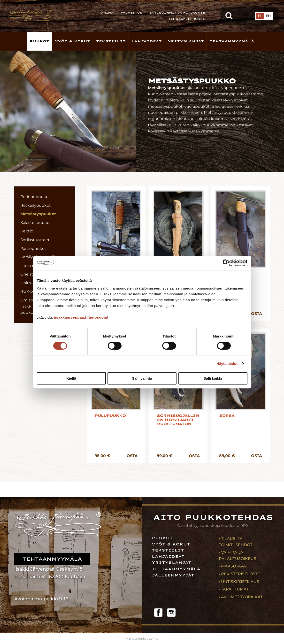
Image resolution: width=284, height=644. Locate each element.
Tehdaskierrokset (188, 19)
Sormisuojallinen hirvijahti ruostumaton (178, 420)
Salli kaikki (213, 378)
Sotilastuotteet (35, 240)
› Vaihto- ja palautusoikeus (238, 556)
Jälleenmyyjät (173, 575)
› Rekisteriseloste (239, 574)
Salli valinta (142, 378)
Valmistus (131, 13)
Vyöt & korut (73, 41)
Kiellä (71, 378)
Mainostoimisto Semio (142, 639)
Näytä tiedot (227, 364)
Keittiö (27, 231)
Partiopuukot (33, 249)
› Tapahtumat (234, 589)
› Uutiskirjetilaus (239, 582)
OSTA (257, 314)
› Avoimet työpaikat (241, 597)
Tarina (106, 13)
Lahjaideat (147, 41)
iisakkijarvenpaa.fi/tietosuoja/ (81, 317)
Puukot (39, 41)
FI (260, 16)
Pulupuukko (110, 416)
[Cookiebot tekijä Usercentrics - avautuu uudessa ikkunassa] (226, 263)
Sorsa (227, 416)
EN (268, 16)
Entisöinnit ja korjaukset (178, 13)
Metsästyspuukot (38, 214)
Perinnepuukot (35, 197)
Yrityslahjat (186, 41)
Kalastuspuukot (36, 223)
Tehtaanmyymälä (232, 41)
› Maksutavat (233, 566)
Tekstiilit (111, 41)
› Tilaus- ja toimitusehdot (236, 542)
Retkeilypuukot (36, 205)
